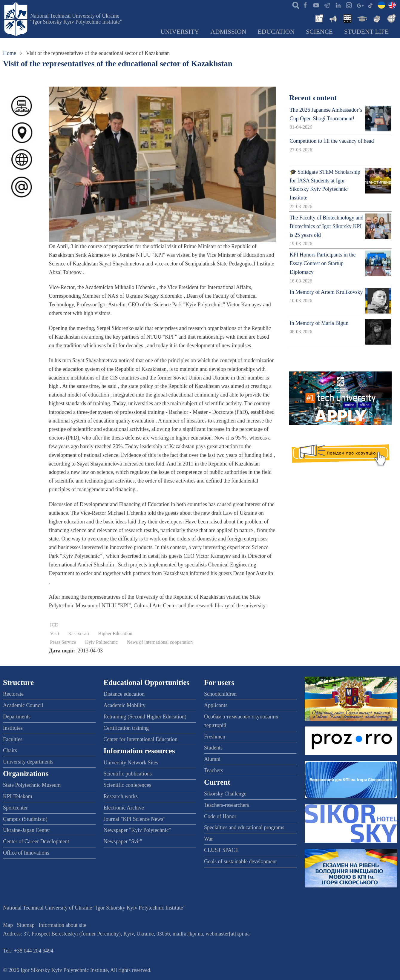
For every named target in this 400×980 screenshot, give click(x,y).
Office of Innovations (26, 853)
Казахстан (79, 634)
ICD (54, 625)
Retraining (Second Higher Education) (145, 717)
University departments (28, 762)
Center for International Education (141, 739)
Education (276, 32)
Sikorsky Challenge (225, 794)
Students (213, 748)
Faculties (13, 739)
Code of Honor (220, 816)
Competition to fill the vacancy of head (332, 141)
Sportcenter (15, 808)
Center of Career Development (36, 841)
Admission (229, 32)
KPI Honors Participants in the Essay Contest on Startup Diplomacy (323, 263)
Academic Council (23, 705)
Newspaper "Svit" (123, 841)
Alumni (212, 759)
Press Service (63, 642)
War (209, 839)
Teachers (214, 770)
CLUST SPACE (221, 850)
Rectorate (13, 694)
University (180, 32)
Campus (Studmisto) (25, 819)
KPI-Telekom (18, 796)
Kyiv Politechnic (101, 642)
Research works (121, 796)
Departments (17, 717)
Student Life (366, 32)
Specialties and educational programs (244, 827)
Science (319, 32)
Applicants (216, 705)
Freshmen (215, 737)
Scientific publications (128, 774)
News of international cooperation (160, 642)
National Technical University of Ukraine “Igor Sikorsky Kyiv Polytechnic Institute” (76, 19)
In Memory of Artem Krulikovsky (326, 292)
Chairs (10, 750)
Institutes (13, 728)
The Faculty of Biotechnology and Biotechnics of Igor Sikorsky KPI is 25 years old (327, 226)
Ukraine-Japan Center (26, 830)
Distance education (124, 694)
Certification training (126, 728)
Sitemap (26, 925)
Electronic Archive (124, 808)
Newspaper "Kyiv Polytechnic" (137, 830)
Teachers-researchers (227, 805)
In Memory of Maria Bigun (319, 323)
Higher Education (115, 634)
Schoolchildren (220, 694)
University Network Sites (131, 763)
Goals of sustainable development (240, 861)
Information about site (62, 925)
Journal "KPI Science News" (135, 819)
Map (8, 925)
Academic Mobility (125, 705)
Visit (55, 634)
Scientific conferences (127, 785)
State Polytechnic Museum (32, 785)
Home (10, 53)
